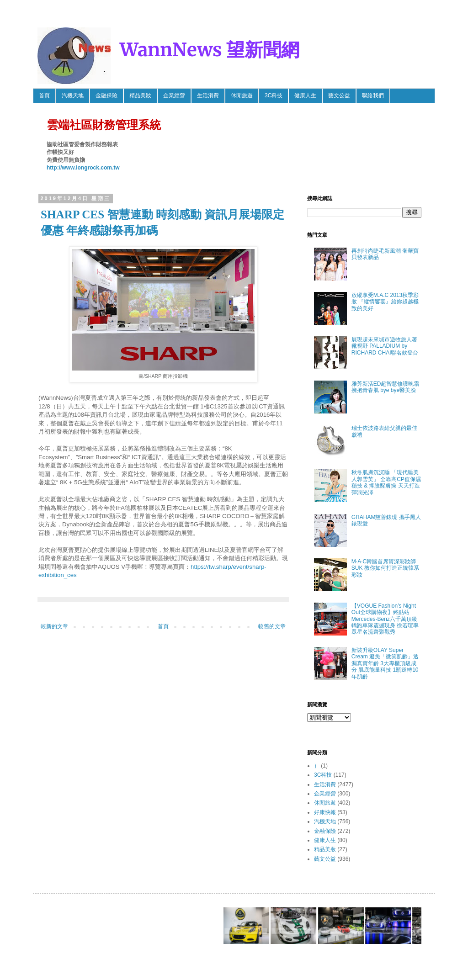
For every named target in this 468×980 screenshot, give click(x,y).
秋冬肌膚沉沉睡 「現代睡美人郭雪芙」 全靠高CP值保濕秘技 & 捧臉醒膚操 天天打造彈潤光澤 (386, 482)
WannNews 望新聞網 (210, 50)
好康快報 (325, 812)
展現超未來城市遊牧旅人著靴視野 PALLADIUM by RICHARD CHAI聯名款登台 (385, 346)
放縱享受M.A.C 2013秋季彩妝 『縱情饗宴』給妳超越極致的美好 (385, 302)
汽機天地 (73, 95)
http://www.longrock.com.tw (83, 168)
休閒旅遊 (242, 95)
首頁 (44, 95)
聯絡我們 (373, 95)
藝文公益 (339, 95)
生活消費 (208, 95)
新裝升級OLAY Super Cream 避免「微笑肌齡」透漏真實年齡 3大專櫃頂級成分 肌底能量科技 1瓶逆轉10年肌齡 (385, 663)
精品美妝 (140, 95)
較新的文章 (54, 626)
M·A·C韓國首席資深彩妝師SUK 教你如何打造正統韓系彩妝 (385, 568)
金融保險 (106, 95)
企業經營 (174, 95)
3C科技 (274, 95)
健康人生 (305, 95)
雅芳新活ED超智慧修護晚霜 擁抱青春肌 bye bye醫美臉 (386, 387)
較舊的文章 (272, 626)
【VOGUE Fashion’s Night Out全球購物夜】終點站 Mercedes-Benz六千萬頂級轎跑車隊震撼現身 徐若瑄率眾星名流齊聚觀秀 (385, 619)
